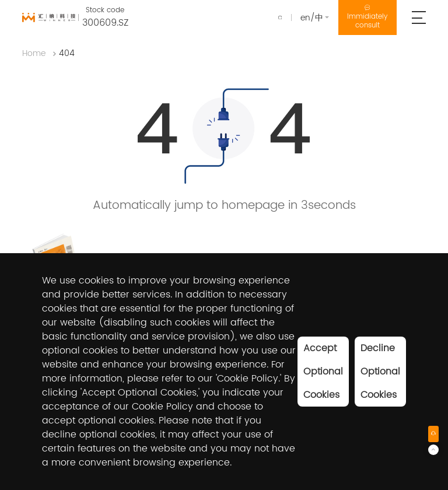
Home (34, 57)
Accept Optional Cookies (323, 372)
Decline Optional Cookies (380, 372)
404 (67, 57)
